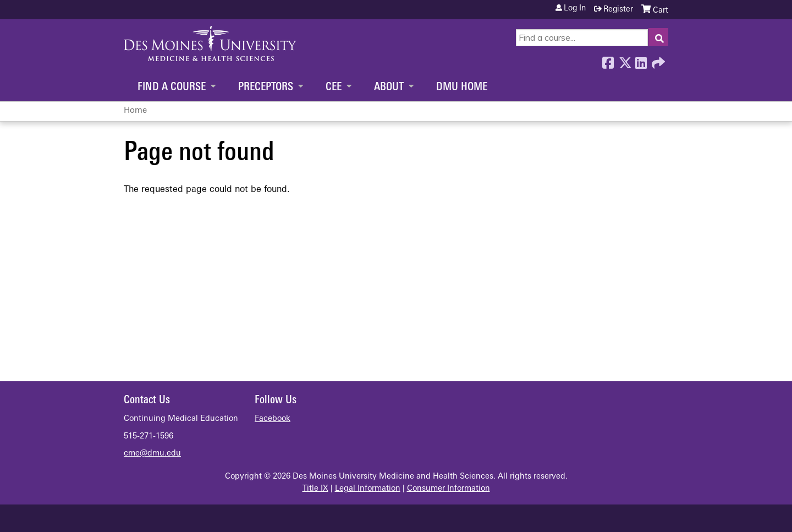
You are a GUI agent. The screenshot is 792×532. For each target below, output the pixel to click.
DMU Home (462, 87)
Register (618, 10)
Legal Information (368, 489)
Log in (575, 9)
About (389, 87)
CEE (334, 87)
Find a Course (172, 87)
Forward (657, 60)
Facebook (608, 60)
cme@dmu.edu (152, 454)
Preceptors (266, 87)
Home (135, 111)
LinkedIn (641, 60)
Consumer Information (449, 489)
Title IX (315, 489)
